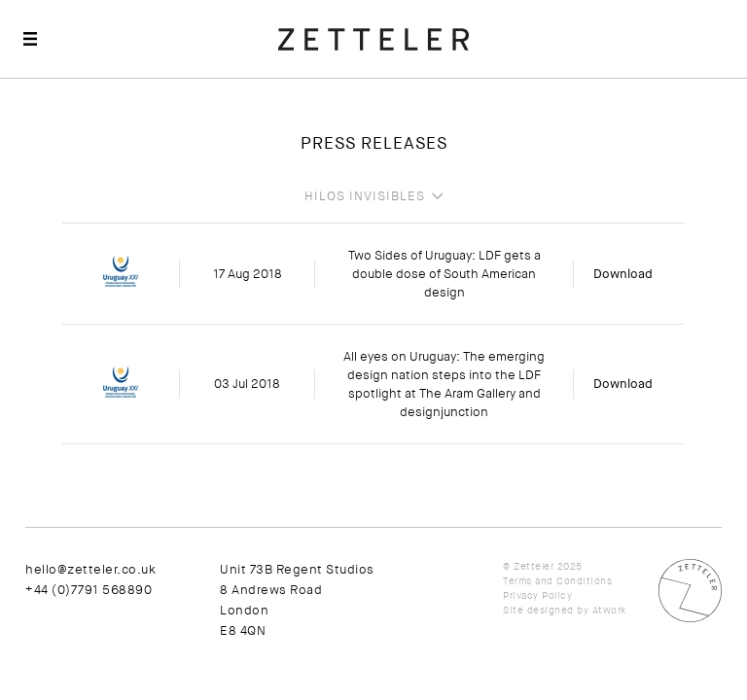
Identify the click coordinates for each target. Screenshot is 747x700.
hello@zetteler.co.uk (90, 569)
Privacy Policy (537, 595)
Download (623, 274)
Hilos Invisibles (365, 196)
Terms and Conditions (557, 581)
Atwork (609, 610)
